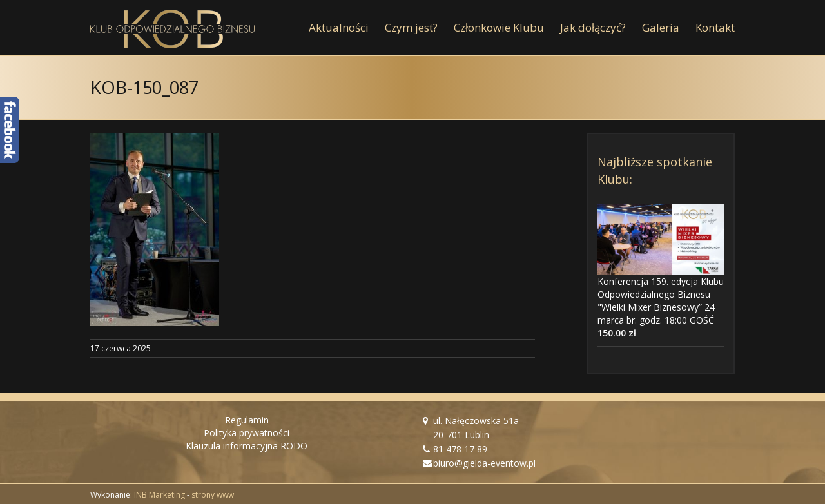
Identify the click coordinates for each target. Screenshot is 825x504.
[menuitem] (347, 28)
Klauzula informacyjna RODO (247, 446)
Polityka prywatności (247, 433)
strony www (213, 495)
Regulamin (247, 420)
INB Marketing (160, 495)
